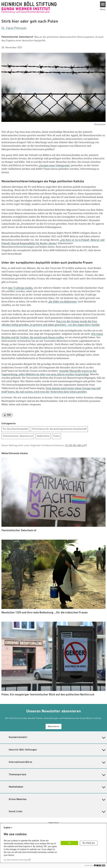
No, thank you (89, 843)
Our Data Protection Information (16, 860)
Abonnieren (53, 727)
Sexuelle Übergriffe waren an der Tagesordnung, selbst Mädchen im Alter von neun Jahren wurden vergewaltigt (49, 373)
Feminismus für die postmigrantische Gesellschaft (59, 429)
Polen (57, 436)
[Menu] (103, 4)
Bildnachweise (100, 124)
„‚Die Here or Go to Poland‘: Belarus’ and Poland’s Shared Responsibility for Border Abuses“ (53, 242)
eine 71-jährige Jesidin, (21, 288)
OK (69, 843)
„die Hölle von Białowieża (62, 302)
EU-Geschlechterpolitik (15, 429)
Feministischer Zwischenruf (18, 436)
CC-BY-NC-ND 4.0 (75, 446)
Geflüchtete (43, 436)
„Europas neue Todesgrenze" (55, 165)
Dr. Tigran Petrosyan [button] (14, 28)
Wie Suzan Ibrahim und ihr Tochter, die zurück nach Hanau (52, 336)
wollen (60, 337)
